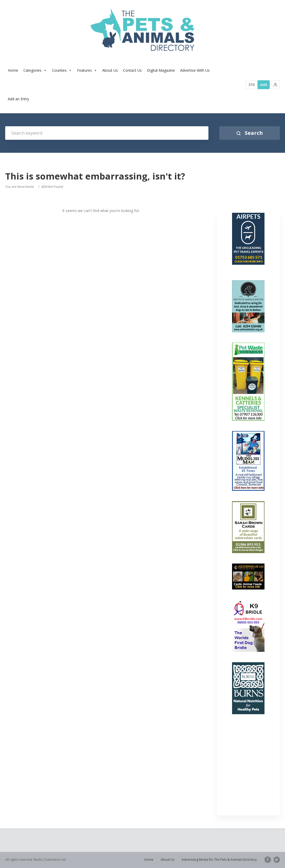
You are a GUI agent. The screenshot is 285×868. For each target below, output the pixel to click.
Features (87, 70)
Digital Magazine (161, 70)
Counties (62, 70)
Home (13, 70)
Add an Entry (18, 99)
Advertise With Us (195, 70)
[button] (275, 85)
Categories (35, 70)
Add (264, 85)
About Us (110, 70)
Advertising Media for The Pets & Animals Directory (219, 860)
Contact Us (132, 70)
